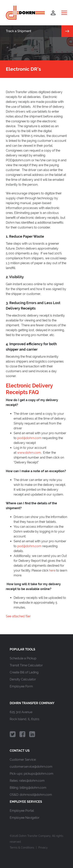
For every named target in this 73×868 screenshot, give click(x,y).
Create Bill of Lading (24, 672)
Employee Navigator (25, 818)
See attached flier (18, 616)
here (52, 570)
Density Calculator (23, 679)
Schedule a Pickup (23, 658)
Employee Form (21, 686)
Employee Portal (22, 811)
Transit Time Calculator (26, 665)
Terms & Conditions (22, 848)
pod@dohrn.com (29, 438)
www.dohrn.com (29, 453)
